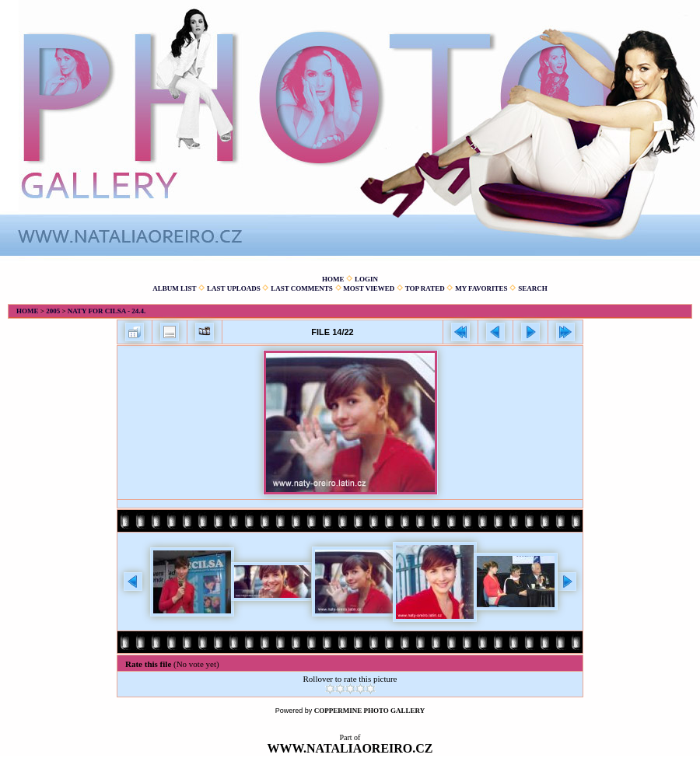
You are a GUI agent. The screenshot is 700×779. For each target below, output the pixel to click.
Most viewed (369, 288)
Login (366, 279)
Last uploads (234, 288)
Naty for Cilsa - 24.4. (107, 311)
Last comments (302, 288)
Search (533, 288)
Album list (174, 288)
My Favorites (481, 288)
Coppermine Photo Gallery (370, 711)
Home (333, 279)
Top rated (425, 288)
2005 (53, 311)
